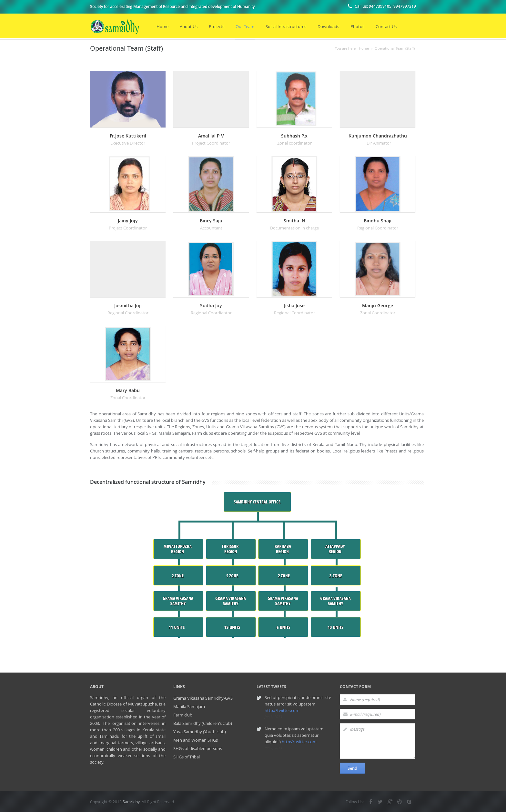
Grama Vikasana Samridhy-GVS (203, 698)
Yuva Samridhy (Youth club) (200, 732)
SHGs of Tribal (187, 757)
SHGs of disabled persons (198, 748)
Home (162, 26)
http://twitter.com (282, 710)
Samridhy (131, 802)
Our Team (245, 26)
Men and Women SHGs (196, 740)
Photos (357, 26)
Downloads (328, 26)
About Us (189, 26)
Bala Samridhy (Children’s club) (203, 723)
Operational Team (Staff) (395, 48)
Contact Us (386, 26)
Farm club (183, 715)
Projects (217, 26)
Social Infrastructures (286, 26)
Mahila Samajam (189, 706)
